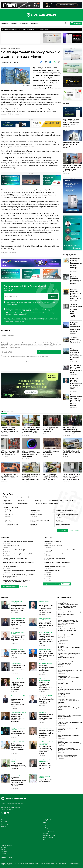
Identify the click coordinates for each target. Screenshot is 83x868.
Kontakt (3, 849)
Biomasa (21, 501)
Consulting (37, 501)
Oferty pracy (24, 23)
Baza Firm (14, 23)
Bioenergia (46, 833)
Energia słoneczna (15, 48)
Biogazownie (7, 501)
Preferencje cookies (6, 857)
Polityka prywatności (6, 845)
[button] (66, 23)
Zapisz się (53, 297)
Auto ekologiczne (47, 829)
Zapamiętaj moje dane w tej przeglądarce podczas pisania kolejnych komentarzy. (26, 356)
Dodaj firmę (63, 530)
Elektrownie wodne (56, 501)
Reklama (3, 854)
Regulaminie (8, 321)
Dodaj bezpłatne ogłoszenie (10, 587)
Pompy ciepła (54, 504)
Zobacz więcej (74, 530)
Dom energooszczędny (49, 831)
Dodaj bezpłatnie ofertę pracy (52, 584)
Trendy (45, 823)
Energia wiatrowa (70, 501)
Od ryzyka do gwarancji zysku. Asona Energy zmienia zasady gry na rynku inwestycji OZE (25, 29)
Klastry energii (23, 504)
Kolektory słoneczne (40, 504)
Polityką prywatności (53, 343)
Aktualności (5, 48)
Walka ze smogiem (48, 837)
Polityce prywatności (19, 321)
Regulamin (25, 343)
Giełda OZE (34, 23)
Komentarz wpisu (44, 352)
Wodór (44, 839)
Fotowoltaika (7, 504)
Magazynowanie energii (49, 835)
